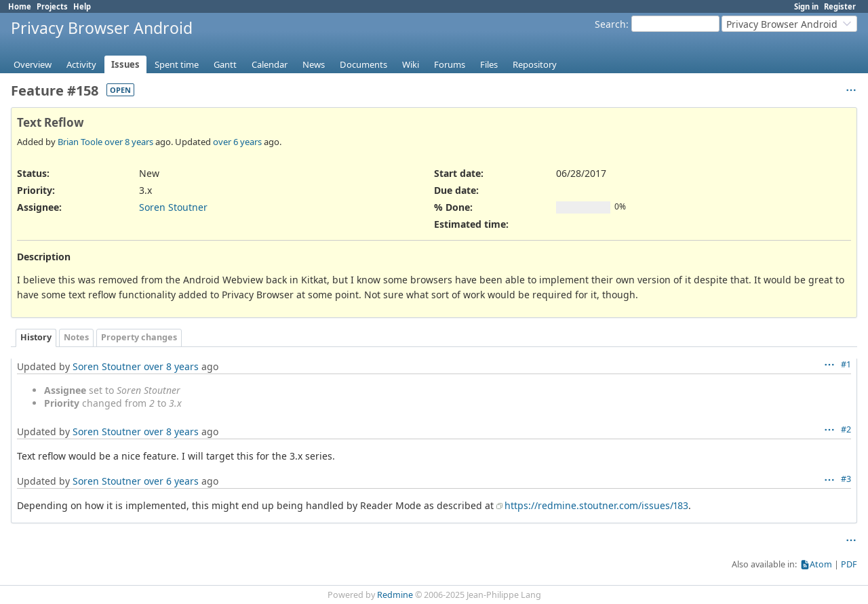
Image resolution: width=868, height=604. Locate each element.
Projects (52, 6)
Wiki (411, 64)
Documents (363, 64)
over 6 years (237, 142)
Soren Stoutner (173, 207)
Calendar (270, 64)
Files (489, 64)
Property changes (139, 337)
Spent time (177, 64)
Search (610, 24)
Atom (821, 564)
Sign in (806, 6)
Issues (125, 64)
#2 (846, 429)
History (36, 337)
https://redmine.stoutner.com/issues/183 (596, 505)
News (314, 64)
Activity (81, 64)
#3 (846, 479)
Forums (450, 64)
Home (20, 6)
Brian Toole (80, 142)
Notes (76, 337)
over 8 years (129, 142)
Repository (535, 64)
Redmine (395, 595)
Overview (33, 64)
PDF (849, 564)
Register (840, 6)
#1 (846, 364)
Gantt (225, 64)
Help (82, 6)
